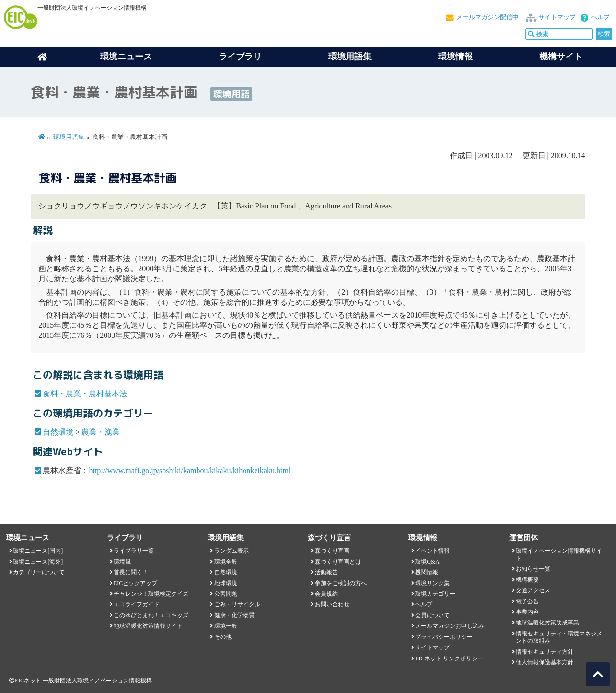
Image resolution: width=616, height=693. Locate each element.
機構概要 (527, 580)
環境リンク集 (432, 583)
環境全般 (226, 562)
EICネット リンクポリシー (449, 658)
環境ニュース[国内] (38, 551)
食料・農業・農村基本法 (85, 394)
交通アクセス (533, 590)
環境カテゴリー (435, 594)
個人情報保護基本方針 (545, 662)
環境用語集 (350, 57)
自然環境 (58, 432)
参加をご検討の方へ (341, 583)
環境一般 (226, 626)
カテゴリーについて (39, 572)
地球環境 (226, 583)
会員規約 (326, 594)
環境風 (122, 562)
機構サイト (561, 57)
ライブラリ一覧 (134, 551)
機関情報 (427, 572)
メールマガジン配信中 (488, 17)
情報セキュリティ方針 (545, 652)
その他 (223, 637)
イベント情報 (432, 551)
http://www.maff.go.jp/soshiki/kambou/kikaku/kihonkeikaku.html (190, 470)
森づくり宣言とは (338, 562)
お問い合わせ (332, 604)
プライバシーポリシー (444, 637)
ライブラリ (240, 57)
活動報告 (326, 572)
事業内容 (527, 612)
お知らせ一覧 (533, 569)
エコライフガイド (137, 604)
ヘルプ (600, 17)
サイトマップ (557, 17)
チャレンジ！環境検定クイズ (151, 594)
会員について (432, 615)
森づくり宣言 (332, 551)
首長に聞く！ (131, 572)
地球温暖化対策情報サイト (148, 626)
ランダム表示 (232, 551)
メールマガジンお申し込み (450, 626)
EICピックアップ (135, 583)
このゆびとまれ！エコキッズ (151, 615)
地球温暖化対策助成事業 (547, 623)
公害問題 (226, 594)
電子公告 (527, 601)
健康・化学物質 (234, 615)
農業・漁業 (101, 432)
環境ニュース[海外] (38, 562)
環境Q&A (427, 562)
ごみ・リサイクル (237, 604)
